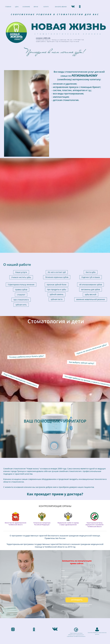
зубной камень (57, 240)
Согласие (67, 551)
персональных (103, 578)
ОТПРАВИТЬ (77, 545)
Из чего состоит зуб (57, 217)
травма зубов (21, 235)
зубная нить (21, 250)
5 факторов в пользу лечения (21, 230)
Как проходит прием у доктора (54, 439)
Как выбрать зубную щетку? (82, 308)
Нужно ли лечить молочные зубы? (92, 294)
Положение (84, 550)
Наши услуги (21, 217)
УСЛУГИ (46, 7)
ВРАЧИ (36, 7)
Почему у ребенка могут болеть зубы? (26, 302)
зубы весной (91, 240)
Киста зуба (91, 217)
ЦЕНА (17, 7)
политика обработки (93, 578)
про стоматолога (21, 245)
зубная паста (57, 244)
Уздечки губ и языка (91, 222)
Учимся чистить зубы (21, 222)
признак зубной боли (57, 230)
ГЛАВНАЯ (8, 7)
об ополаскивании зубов (90, 230)
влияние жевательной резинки (91, 245)
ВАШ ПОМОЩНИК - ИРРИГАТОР (55, 366)
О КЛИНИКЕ (26, 7)
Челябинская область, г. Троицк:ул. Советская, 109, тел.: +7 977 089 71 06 (29, 603)
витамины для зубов (91, 235)
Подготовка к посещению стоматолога (20, 325)
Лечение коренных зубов (57, 222)
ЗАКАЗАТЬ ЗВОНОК (61, 7)
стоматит (21, 240)
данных (97, 579)
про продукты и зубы (57, 235)
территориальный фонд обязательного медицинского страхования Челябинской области (76, 580)
